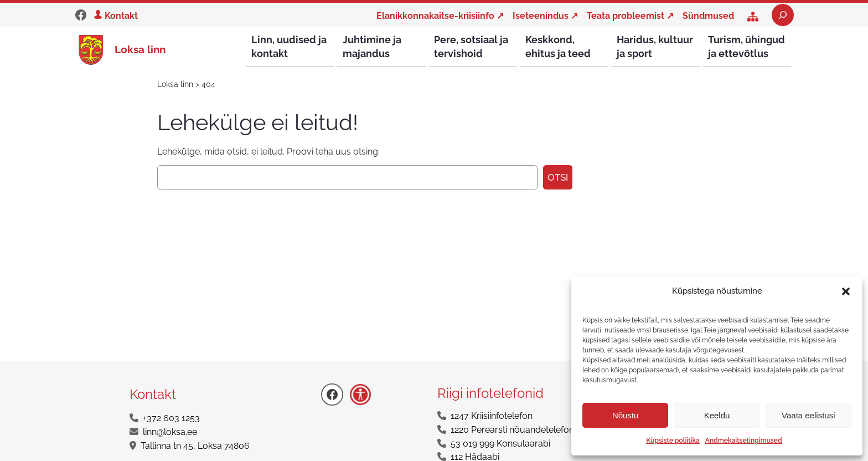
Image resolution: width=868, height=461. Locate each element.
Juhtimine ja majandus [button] (372, 47)
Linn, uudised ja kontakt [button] (289, 47)
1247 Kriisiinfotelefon (492, 416)
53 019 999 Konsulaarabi (500, 444)
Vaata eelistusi (808, 415)
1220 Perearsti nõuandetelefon (512, 430)
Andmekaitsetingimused (744, 440)
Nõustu (626, 415)
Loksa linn (140, 49)
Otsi (558, 178)
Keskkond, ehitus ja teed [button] (558, 47)
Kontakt (121, 16)
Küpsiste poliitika (673, 440)
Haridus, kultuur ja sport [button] (655, 47)
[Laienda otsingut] (783, 15)
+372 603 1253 (171, 419)
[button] (846, 291)
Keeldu (717, 415)
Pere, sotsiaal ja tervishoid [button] (471, 47)
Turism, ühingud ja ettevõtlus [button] (746, 47)
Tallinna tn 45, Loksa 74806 (195, 446)
